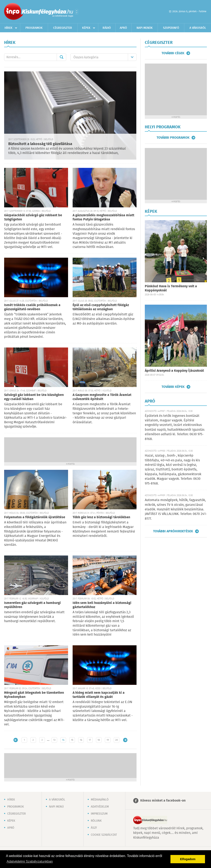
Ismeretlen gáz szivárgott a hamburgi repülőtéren (32, 605)
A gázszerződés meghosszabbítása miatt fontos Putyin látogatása (103, 217)
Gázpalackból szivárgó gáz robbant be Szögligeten (33, 217)
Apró (123, 28)
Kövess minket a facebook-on (163, 801)
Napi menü (56, 807)
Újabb (16, 740)
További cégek (173, 53)
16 (81, 740)
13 (54, 740)
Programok (34, 28)
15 (72, 740)
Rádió (107, 28)
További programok (173, 138)
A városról (198, 28)
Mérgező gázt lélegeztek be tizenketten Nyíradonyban (34, 695)
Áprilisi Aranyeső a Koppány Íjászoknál (174, 371)
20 (117, 740)
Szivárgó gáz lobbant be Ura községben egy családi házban (34, 397)
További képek (173, 387)
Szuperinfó (171, 28)
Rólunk (96, 821)
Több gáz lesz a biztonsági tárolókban (101, 517)
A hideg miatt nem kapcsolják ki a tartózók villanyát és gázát (99, 695)
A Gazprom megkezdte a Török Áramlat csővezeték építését (102, 397)
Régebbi (125, 740)
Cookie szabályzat (104, 835)
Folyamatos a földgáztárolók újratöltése (35, 517)
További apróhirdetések (173, 531)
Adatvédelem (100, 807)
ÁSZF (94, 828)
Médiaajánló (100, 800)
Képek (86, 28)
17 (90, 740)
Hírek (8, 28)
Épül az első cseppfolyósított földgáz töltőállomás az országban (101, 307)
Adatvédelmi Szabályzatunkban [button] (30, 861)
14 (63, 740)
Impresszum (99, 814)
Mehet (61, 57)
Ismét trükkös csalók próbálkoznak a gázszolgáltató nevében (32, 307)
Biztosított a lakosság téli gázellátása (40, 144)
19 (108, 740)
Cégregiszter (63, 28)
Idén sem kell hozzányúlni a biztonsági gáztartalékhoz (102, 605)
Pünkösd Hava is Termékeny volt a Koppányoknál (171, 288)
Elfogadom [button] (188, 859)
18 (99, 740)
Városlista (77, 12)
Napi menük (145, 28)
